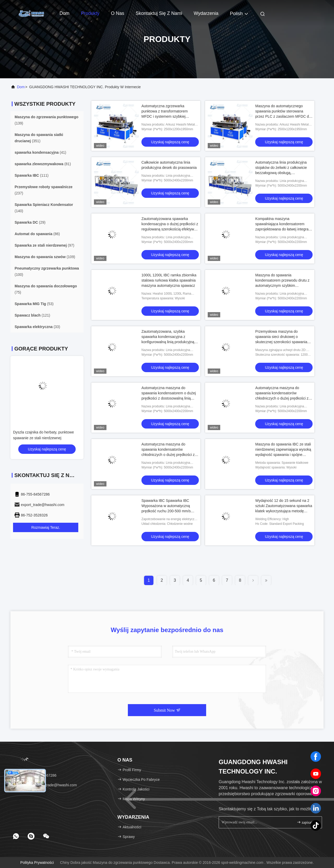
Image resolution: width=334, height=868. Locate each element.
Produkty (90, 13)
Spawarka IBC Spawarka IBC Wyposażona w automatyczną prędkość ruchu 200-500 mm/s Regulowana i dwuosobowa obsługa (166, 511)
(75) (46, 289)
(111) (32, 175)
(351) (39, 138)
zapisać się (307, 822)
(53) (34, 304)
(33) (37, 327)
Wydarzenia (206, 13)
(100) (47, 271)
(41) (40, 152)
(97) (44, 245)
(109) (45, 257)
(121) (32, 315)
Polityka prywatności (37, 863)
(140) (44, 208)
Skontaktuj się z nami (159, 13)
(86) (37, 234)
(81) (43, 164)
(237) (44, 190)
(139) (46, 120)
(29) (30, 222)
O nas (118, 13)
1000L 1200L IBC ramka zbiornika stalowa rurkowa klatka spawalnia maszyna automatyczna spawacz (169, 280)
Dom (64, 13)
